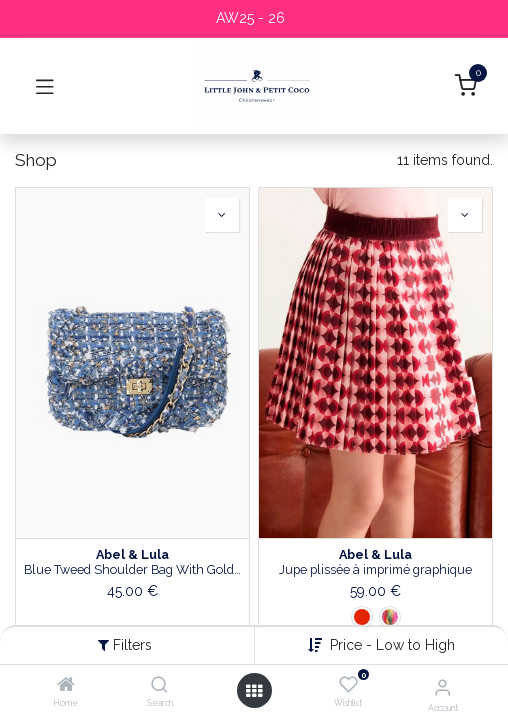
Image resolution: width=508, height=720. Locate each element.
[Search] (159, 686)
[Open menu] (254, 691)
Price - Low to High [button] (392, 645)
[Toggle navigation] (45, 86)
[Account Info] (442, 687)
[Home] (66, 686)
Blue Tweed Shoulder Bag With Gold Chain (132, 569)
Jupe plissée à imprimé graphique (375, 569)
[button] (222, 215)
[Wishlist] (348, 685)
